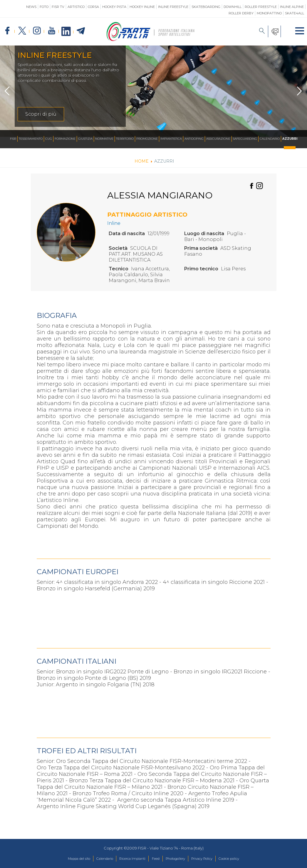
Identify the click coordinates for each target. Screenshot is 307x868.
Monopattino (269, 13)
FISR (13, 139)
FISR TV (58, 7)
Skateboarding (206, 7)
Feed (155, 859)
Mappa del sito (65, 859)
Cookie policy (243, 859)
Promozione (147, 139)
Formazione (65, 139)
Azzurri (290, 139)
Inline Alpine (292, 7)
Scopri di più (41, 114)
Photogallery (179, 859)
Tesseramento (31, 139)
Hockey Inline (142, 7)
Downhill (233, 7)
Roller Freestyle (261, 7)
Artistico (76, 7)
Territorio (125, 139)
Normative (104, 139)
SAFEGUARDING (245, 139)
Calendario (270, 139)
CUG (49, 139)
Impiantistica (171, 139)
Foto (44, 7)
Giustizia (85, 139)
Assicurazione (218, 139)
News (31, 7)
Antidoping (194, 139)
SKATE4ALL (295, 13)
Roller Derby (241, 13)
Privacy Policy (210, 859)
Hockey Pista (114, 7)
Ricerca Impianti (128, 859)
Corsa (93, 7)
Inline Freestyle (173, 7)
